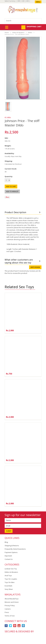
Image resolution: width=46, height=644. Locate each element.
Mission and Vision (12, 602)
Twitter (10, 626)
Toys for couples (11, 579)
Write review (35, 267)
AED (28, 1)
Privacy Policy (10, 605)
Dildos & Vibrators (18, 32)
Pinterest (15, 626)
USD (23, 1)
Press (7, 612)
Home (7, 32)
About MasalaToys (12, 599)
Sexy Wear (9, 589)
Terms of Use (10, 616)
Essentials (8, 586)
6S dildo (8, 117)
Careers (8, 609)
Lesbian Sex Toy (11, 569)
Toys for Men (10, 582)
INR (19, 1)
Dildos (30, 32)
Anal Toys (8, 576)
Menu (38, 2)
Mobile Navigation (7, 27)
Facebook (6, 626)
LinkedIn (23, 626)
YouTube (19, 626)
